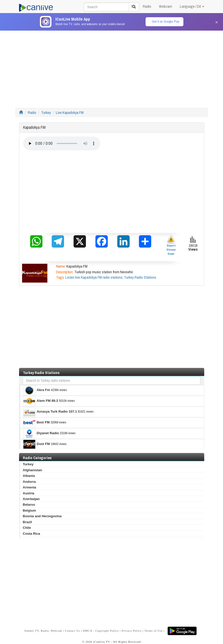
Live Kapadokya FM (70, 112)
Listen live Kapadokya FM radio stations (94, 277)
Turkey (46, 112)
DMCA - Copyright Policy (101, 631)
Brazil (27, 522)
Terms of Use (154, 631)
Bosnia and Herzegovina (42, 516)
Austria (29, 493)
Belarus (29, 505)
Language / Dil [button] (192, 6)
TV (133, 6)
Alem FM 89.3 (41, 401)
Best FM (37, 423)
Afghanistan (33, 470)
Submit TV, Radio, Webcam (43, 631)
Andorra (29, 482)
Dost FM (37, 444)
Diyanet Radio (41, 433)
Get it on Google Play (166, 21)
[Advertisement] (112, 67)
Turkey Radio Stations (140, 277)
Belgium (29, 510)
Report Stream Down (171, 245)
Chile (27, 528)
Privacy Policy (132, 631)
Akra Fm (37, 390)
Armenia (30, 487)
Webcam (166, 6)
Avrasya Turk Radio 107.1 (50, 412)
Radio (147, 6)
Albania (29, 476)
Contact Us (72, 631)
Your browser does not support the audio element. (62, 143)
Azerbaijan (31, 499)
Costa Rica (32, 534)
